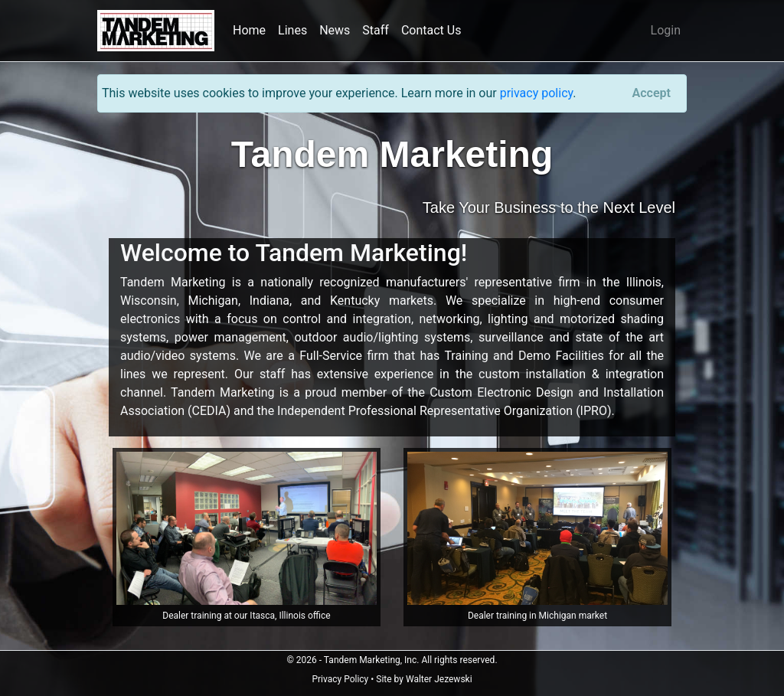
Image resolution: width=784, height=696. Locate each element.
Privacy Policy (340, 679)
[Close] (652, 93)
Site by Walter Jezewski (424, 679)
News (335, 30)
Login (666, 30)
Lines (292, 30)
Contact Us (431, 30)
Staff (376, 30)
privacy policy (537, 93)
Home (249, 30)
